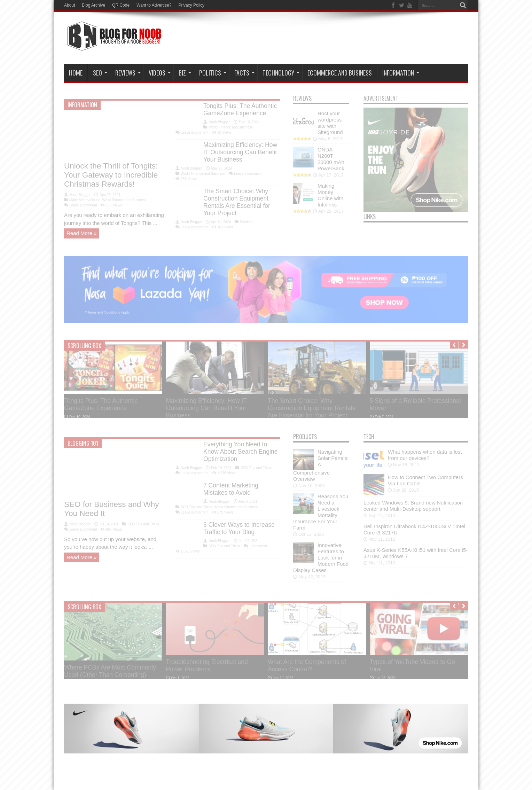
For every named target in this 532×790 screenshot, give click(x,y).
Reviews (128, 73)
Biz (185, 73)
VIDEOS (160, 73)
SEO (100, 73)
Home (76, 73)
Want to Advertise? (154, 5)
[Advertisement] (341, 39)
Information (401, 73)
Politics (213, 73)
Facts (244, 73)
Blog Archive (93, 5)
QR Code (121, 5)
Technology (281, 73)
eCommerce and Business (340, 73)
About (69, 5)
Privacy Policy (191, 5)
